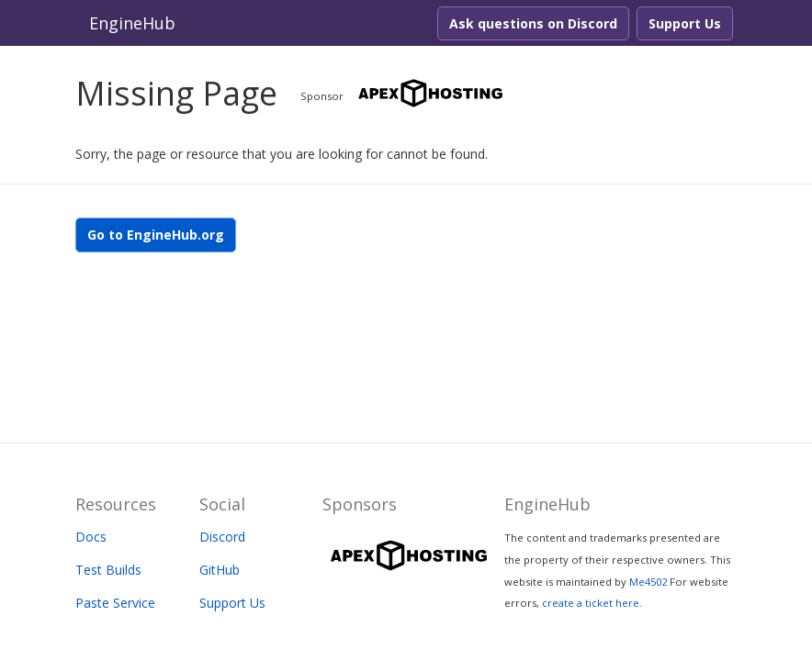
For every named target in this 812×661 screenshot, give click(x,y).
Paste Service (115, 603)
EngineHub (132, 23)
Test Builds (108, 570)
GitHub (220, 570)
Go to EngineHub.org (156, 235)
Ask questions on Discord (533, 23)
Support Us (685, 23)
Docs (91, 537)
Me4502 (648, 582)
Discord (222, 537)
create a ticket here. (592, 603)
